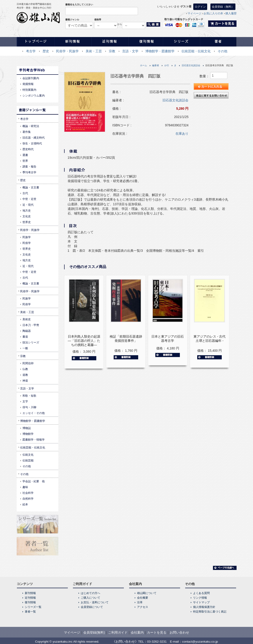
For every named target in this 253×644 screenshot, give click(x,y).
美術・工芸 (94, 51)
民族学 (27, 237)
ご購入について (91, 598)
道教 (25, 375)
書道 (25, 337)
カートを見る (157, 632)
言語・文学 (130, 51)
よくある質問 (201, 593)
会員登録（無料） (223, 7)
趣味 (25, 487)
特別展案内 (29, 90)
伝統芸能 (28, 460)
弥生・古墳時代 (32, 143)
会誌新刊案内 (31, 78)
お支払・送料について (95, 602)
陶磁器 (27, 331)
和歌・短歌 (29, 396)
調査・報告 (29, 167)
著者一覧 (30, 612)
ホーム (144, 65)
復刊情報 (30, 602)
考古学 (31, 51)
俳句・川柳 (29, 407)
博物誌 (27, 428)
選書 (25, 155)
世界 (25, 161)
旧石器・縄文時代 (34, 138)
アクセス (143, 607)
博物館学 (28, 434)
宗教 (112, 51)
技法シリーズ (31, 342)
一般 (25, 348)
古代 (25, 193)
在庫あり (182, 134)
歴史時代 (28, 149)
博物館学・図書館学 (160, 51)
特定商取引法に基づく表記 (210, 612)
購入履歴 (231, 13)
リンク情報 (200, 598)
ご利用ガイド (118, 632)
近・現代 (28, 205)
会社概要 (143, 598)
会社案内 (137, 632)
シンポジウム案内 (34, 96)
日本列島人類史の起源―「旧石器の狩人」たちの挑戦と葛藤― (84, 341)
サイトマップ (201, 602)
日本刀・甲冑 (31, 325)
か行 (167, 65)
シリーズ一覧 (33, 607)
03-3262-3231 (157, 642)
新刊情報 (30, 593)
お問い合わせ (179, 632)
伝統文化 (28, 455)
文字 (25, 401)
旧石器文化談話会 (191, 65)
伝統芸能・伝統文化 (196, 51)
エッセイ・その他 (34, 413)
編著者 (156, 65)
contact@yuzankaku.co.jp (200, 642)
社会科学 (28, 493)
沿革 (140, 602)
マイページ (194, 13)
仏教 (25, 369)
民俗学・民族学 (67, 51)
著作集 (27, 132)
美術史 (27, 319)
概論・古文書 (31, 187)
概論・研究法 (31, 126)
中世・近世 (29, 199)
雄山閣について (147, 593)
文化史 (27, 216)
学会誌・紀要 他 (34, 481)
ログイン (200, 7)
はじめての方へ (91, 593)
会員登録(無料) (94, 632)
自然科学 (28, 499)
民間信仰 (28, 363)
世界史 (27, 222)
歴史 (46, 51)
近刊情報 (30, 598)
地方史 (27, 211)
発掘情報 (28, 84)
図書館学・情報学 (34, 440)
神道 (25, 381)
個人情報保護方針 (204, 607)
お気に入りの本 (213, 13)
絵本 (25, 504)
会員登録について (92, 607)
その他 (222, 51)
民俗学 (27, 243)
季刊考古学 (29, 172)
